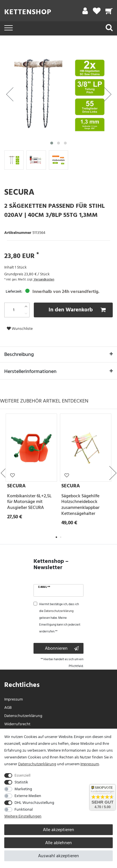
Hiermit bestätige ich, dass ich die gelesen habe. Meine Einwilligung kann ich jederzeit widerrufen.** (60, 618)
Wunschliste (20, 329)
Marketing (23, 789)
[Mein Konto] (85, 12)
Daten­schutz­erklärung (23, 716)
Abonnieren (62, 648)
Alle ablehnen (58, 843)
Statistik (21, 782)
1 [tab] (56, 537)
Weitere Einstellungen (23, 816)
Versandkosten (44, 280)
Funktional (24, 809)
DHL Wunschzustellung (34, 803)
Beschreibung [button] (58, 355)
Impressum (13, 699)
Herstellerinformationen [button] (58, 372)
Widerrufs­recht (17, 724)
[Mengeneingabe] (13, 310)
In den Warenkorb (77, 310)
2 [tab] (61, 537)
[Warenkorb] (109, 12)
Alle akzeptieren (58, 830)
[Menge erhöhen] (26, 306)
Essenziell (22, 775)
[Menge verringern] (26, 314)
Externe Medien (28, 796)
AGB (8, 707)
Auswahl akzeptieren (58, 856)
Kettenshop (28, 12)
